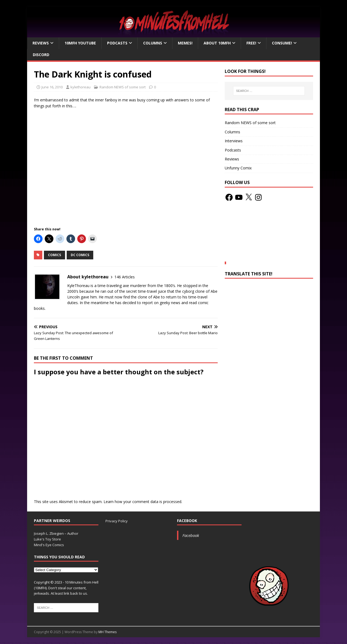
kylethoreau (81, 87)
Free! (251, 43)
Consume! (282, 43)
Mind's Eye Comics (49, 545)
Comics (54, 255)
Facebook (187, 521)
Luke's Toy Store (47, 539)
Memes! (185, 43)
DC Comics (80, 255)
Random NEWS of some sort (123, 87)
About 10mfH (217, 43)
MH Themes (107, 632)
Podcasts (117, 43)
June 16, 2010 (52, 87)
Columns (153, 43)
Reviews (41, 43)
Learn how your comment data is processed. (143, 502)
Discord (41, 55)
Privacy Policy (117, 521)
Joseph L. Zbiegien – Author (56, 533)
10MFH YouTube (80, 43)
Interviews (234, 141)
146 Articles (125, 277)
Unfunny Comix (238, 168)
